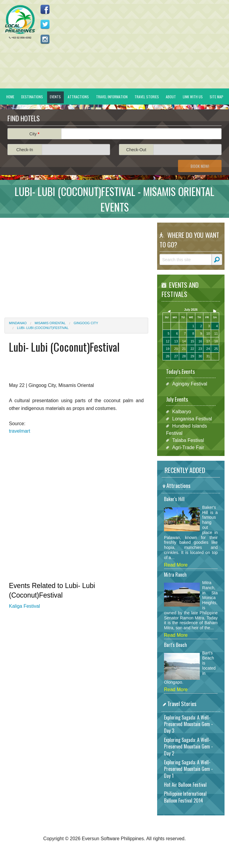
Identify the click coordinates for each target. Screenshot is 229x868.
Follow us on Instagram (45, 39)
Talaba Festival (188, 440)
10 (208, 333)
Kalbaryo (182, 412)
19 (168, 349)
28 (184, 356)
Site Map (216, 97)
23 (200, 349)
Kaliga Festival (24, 606)
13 (176, 341)
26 (168, 356)
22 (192, 349)
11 (216, 333)
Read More (176, 565)
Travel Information (112, 97)
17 (208, 341)
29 (192, 356)
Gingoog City (86, 323)
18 (216, 341)
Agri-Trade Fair (188, 447)
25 (216, 349)
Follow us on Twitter (45, 24)
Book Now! (200, 166)
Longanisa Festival (192, 419)
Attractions (78, 97)
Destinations (32, 97)
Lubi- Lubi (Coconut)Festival (43, 328)
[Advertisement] (76, 264)
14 (184, 341)
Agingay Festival (190, 384)
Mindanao (18, 323)
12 (168, 341)
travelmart (20, 431)
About (171, 97)
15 (192, 341)
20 (176, 349)
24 (208, 349)
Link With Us (193, 97)
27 (176, 356)
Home (10, 97)
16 (200, 341)
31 (208, 356)
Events (55, 97)
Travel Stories (147, 97)
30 (200, 356)
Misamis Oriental (50, 323)
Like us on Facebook (45, 9)
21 (184, 349)
